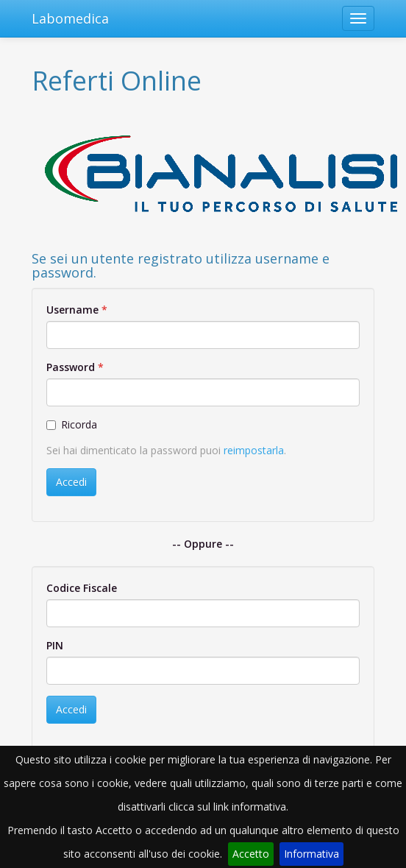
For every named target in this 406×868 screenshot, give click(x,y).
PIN (55, 645)
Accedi (71, 482)
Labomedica (70, 18)
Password (71, 367)
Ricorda (72, 424)
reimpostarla (254, 450)
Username (72, 310)
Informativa (311, 854)
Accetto (251, 854)
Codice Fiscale (82, 588)
